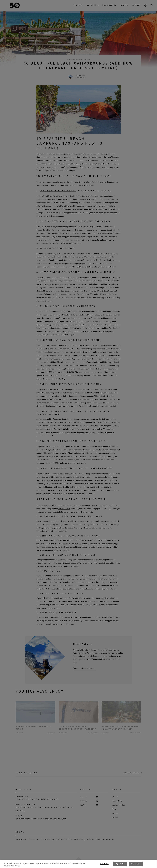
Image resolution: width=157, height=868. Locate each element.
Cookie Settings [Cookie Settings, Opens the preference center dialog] (104, 864)
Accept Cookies (136, 864)
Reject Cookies (120, 864)
